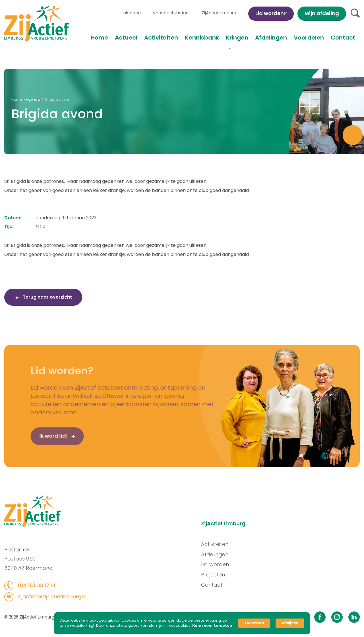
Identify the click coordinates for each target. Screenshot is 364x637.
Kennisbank (202, 38)
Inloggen (132, 13)
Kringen (237, 38)
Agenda (33, 99)
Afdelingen (271, 38)
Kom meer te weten (212, 626)
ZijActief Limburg (219, 13)
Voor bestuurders (171, 13)
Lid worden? (271, 13)
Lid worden (219, 564)
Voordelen (309, 38)
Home (99, 38)
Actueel (126, 38)
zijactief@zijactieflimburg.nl (48, 596)
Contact (343, 38)
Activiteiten (161, 38)
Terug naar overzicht (47, 297)
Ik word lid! (45, 440)
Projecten (217, 575)
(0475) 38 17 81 (32, 585)
